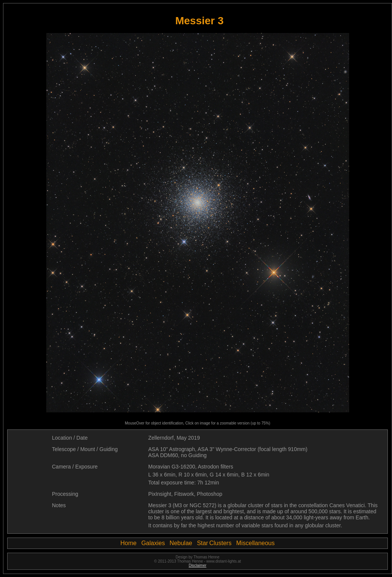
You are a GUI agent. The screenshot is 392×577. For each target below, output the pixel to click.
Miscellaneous (255, 543)
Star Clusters (214, 543)
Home (129, 543)
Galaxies (153, 543)
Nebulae (181, 543)
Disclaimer (198, 565)
